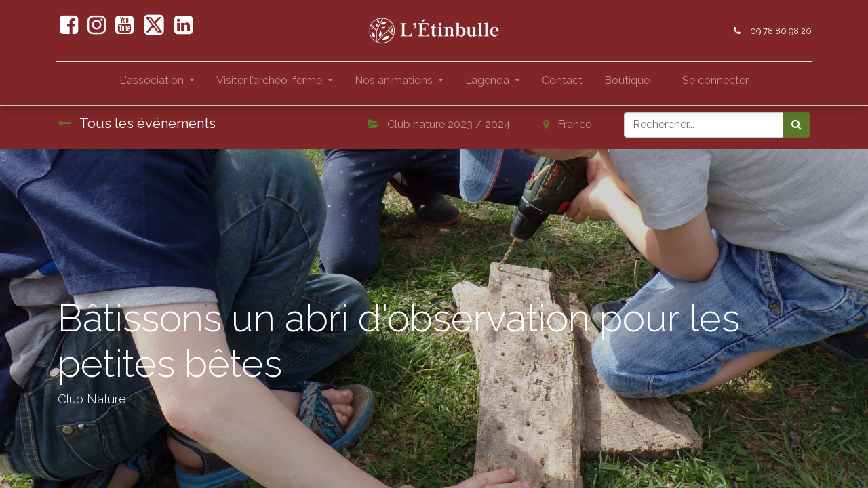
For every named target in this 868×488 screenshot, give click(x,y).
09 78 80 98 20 (780, 31)
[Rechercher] (796, 125)
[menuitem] (562, 83)
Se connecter (715, 80)
